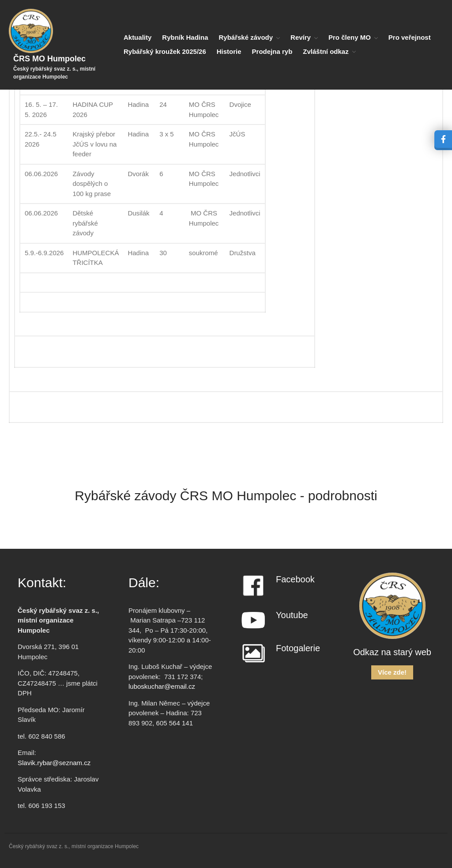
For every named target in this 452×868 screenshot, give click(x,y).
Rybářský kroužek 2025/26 (165, 51)
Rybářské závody (246, 37)
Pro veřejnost (410, 37)
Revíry (301, 37)
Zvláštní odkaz (326, 51)
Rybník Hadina (185, 37)
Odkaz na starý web (392, 652)
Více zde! (392, 672)
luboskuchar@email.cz (162, 686)
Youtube (292, 615)
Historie (229, 51)
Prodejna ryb (272, 51)
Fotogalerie (298, 648)
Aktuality (137, 37)
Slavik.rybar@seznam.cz (54, 763)
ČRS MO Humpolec (49, 59)
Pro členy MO (350, 37)
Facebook (295, 579)
